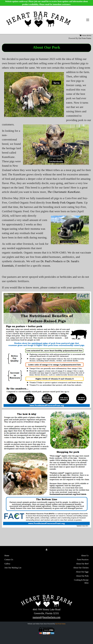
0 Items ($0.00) (85, 36)
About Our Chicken (81, 568)
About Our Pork (82, 576)
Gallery (7, 564)
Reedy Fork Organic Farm (67, 203)
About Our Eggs (82, 572)
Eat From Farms (85, 38)
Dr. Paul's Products (52, 261)
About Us (85, 556)
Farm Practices (83, 560)
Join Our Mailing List (13, 568)
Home (7, 556)
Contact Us (9, 560)
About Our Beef (82, 564)
